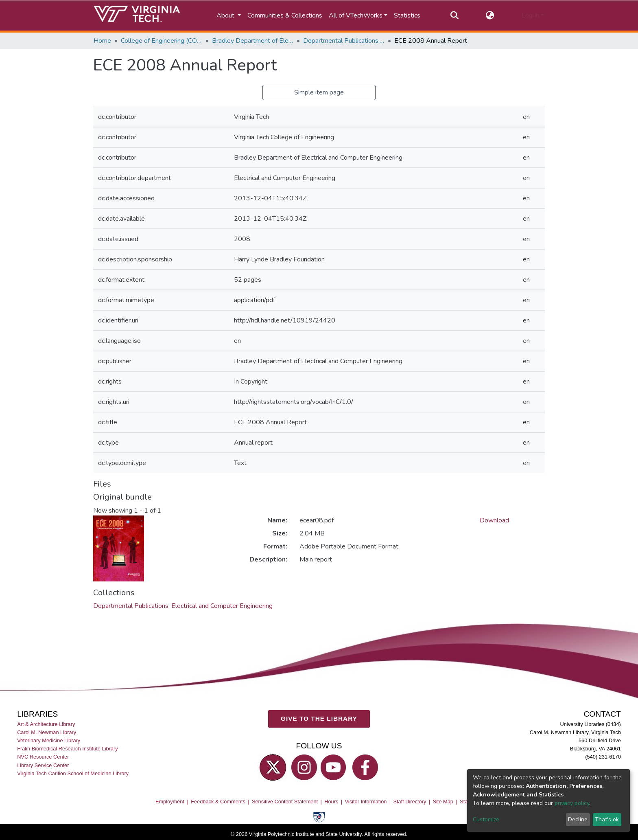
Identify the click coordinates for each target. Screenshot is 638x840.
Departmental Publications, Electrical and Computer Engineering (344, 41)
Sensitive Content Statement (285, 802)
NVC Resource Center (43, 757)
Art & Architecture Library (46, 724)
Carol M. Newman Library (47, 732)
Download (494, 520)
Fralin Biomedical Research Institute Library (68, 749)
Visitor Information (366, 802)
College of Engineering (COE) (162, 41)
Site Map (443, 802)
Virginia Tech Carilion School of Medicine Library (73, 773)
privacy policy (572, 803)
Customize (486, 819)
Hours (331, 802)
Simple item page (319, 92)
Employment (170, 802)
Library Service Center (43, 765)
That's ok (607, 819)
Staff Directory (410, 802)
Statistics (407, 15)
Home (102, 41)
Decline (578, 819)
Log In (530, 15)
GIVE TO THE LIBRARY (319, 718)
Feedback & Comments (218, 802)
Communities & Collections (285, 15)
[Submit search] (454, 15)
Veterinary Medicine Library (49, 740)
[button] (490, 15)
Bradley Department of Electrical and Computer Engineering (253, 41)
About (226, 15)
